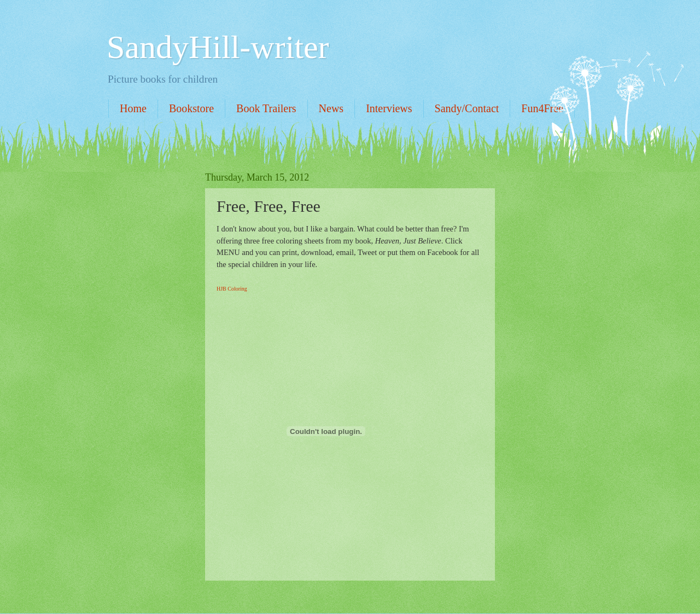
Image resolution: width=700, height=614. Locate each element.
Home (133, 108)
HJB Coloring (232, 289)
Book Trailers (266, 108)
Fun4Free (542, 108)
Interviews (389, 108)
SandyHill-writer (218, 47)
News (331, 108)
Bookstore (191, 108)
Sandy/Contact (467, 108)
